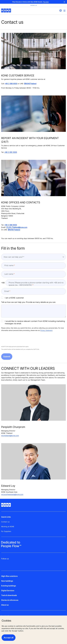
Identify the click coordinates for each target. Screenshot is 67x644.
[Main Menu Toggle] (64, 11)
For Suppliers (6, 531)
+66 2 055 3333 (11, 152)
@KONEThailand (30, 84)
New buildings (7, 581)
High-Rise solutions (9, 576)
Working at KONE (8, 527)
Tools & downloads (9, 595)
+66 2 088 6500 (11, 84)
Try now (46, 2)
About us (5, 605)
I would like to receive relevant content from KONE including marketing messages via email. (33, 322)
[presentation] (16, 339)
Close (64, 2)
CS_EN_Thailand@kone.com (17, 227)
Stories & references (10, 600)
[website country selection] (61, 10)
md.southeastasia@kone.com (12, 494)
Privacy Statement (46, 330)
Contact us (5, 522)
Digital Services (8, 591)
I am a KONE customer (13, 298)
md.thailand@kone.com (10, 436)
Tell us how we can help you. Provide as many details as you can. (29, 302)
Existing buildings (9, 586)
